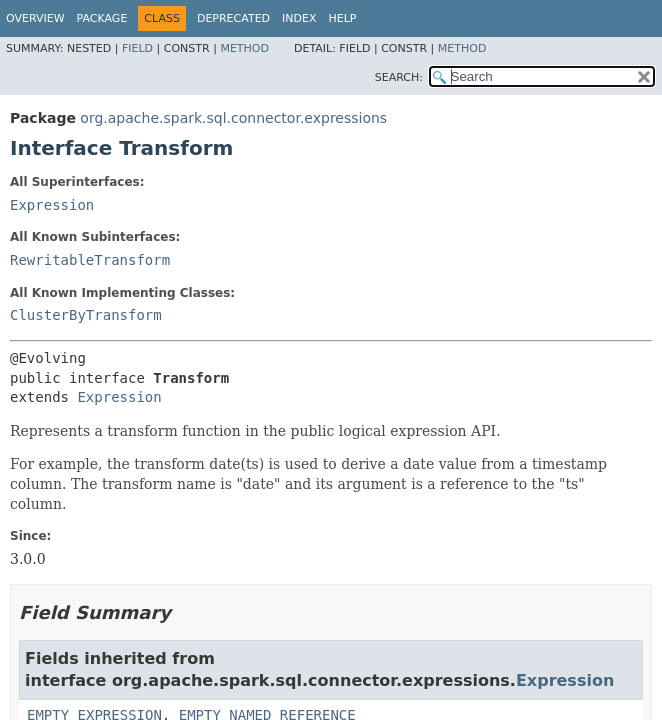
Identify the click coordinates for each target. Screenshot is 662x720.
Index (299, 18)
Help (343, 18)
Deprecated (233, 18)
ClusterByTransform (86, 315)
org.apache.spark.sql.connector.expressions (233, 118)
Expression (52, 205)
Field (137, 48)
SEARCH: (399, 77)
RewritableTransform (90, 260)
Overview (35, 18)
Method (244, 48)
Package (102, 18)
